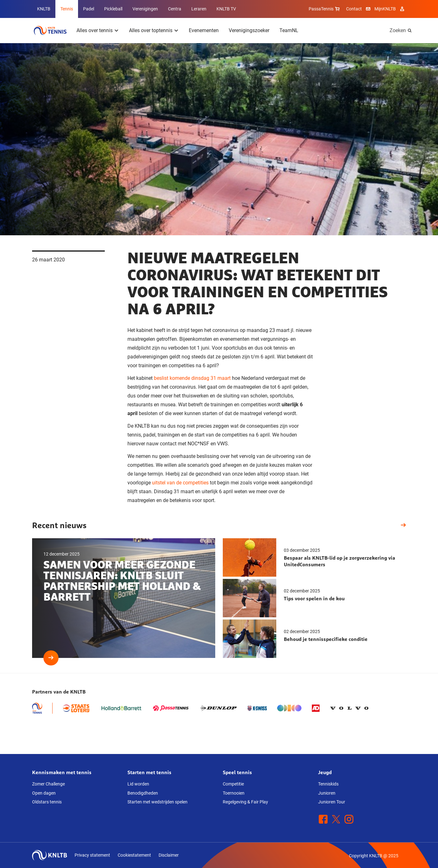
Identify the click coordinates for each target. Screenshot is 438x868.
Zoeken (398, 30)
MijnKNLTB (385, 9)
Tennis (67, 9)
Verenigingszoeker (249, 30)
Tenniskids (328, 784)
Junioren (327, 793)
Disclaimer (169, 855)
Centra (175, 9)
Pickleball (113, 9)
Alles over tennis (95, 30)
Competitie (233, 784)
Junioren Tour (332, 802)
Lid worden (138, 784)
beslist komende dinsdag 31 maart (192, 378)
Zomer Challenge (48, 784)
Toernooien (234, 793)
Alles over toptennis (151, 30)
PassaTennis (325, 9)
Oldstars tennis (47, 802)
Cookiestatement (134, 855)
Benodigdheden (143, 793)
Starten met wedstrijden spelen (157, 802)
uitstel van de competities (180, 483)
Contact (354, 9)
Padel (89, 9)
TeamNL (289, 30)
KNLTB (44, 9)
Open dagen (44, 793)
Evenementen (204, 30)
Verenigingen (145, 9)
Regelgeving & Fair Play (245, 802)
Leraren (199, 9)
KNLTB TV (226, 9)
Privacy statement (92, 855)
